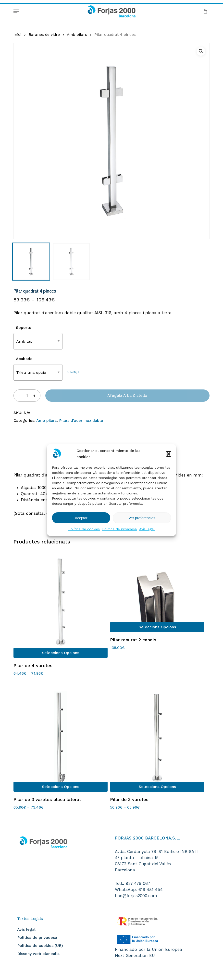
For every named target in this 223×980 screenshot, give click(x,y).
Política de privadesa (119, 529)
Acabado (24, 359)
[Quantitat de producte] (27, 395)
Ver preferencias (142, 518)
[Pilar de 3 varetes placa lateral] (61, 738)
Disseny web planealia (38, 954)
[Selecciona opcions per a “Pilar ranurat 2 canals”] (157, 627)
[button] (169, 454)
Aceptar (81, 518)
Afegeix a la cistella (127, 395)
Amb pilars (77, 34)
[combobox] (38, 341)
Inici (17, 34)
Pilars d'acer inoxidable (81, 420)
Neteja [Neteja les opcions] (75, 372)
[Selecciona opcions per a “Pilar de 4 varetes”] (61, 653)
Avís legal (147, 529)
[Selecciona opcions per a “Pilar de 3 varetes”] (157, 787)
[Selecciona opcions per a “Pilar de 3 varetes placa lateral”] (61, 787)
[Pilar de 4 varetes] (61, 604)
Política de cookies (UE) (40, 946)
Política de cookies (84, 529)
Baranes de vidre (44, 34)
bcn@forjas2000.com (136, 896)
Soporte (24, 328)
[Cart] (204, 11)
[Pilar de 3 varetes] (157, 738)
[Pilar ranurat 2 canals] (157, 591)
